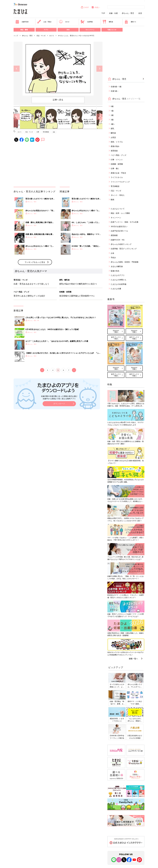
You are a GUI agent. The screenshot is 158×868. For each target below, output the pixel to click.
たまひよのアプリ (118, 275)
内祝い (96, 7)
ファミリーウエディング (120, 182)
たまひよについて (118, 209)
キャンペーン (90, 30)
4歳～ (113, 124)
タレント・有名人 (118, 195)
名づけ (64, 22)
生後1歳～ (115, 91)
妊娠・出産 (113, 13)
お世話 (113, 137)
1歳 (112, 111)
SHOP (85, 7)
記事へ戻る (58, 100)
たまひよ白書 (116, 289)
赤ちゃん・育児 (128, 13)
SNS (68, 30)
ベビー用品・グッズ (118, 155)
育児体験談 (46, 132)
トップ (16, 36)
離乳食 (108, 22)
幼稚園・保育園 (117, 164)
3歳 (112, 120)
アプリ (46, 30)
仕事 (38, 132)
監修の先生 (115, 271)
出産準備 (87, 22)
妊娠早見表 (22, 22)
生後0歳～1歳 (116, 87)
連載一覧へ (133, 659)
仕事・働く (115, 168)
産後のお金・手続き (118, 173)
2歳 (112, 115)
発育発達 (114, 151)
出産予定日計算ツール (119, 231)
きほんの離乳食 (117, 266)
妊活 (140, 13)
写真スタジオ (112, 30)
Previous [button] (17, 69)
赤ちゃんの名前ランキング (121, 244)
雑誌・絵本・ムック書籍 (120, 213)
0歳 (112, 106)
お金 (112, 253)
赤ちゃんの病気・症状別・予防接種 (125, 262)
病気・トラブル (117, 142)
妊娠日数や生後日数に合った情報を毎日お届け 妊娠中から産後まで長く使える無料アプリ (59, 397)
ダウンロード (59, 404)
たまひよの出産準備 (118, 284)
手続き (113, 257)
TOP (103, 13)
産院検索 (114, 235)
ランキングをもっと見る (35, 262)
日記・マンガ (41, 36)
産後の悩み (115, 146)
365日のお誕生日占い (119, 226)
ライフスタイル (117, 177)
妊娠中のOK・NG (118, 240)
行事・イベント (117, 160)
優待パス (130, 22)
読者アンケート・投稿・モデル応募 (125, 222)
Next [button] (99, 69)
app (54, 132)
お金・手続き (44, 22)
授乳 (112, 128)
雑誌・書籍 (24, 30)
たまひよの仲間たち (118, 280)
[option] (58, 69)
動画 (112, 200)
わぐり (52, 36)
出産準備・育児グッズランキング (124, 249)
